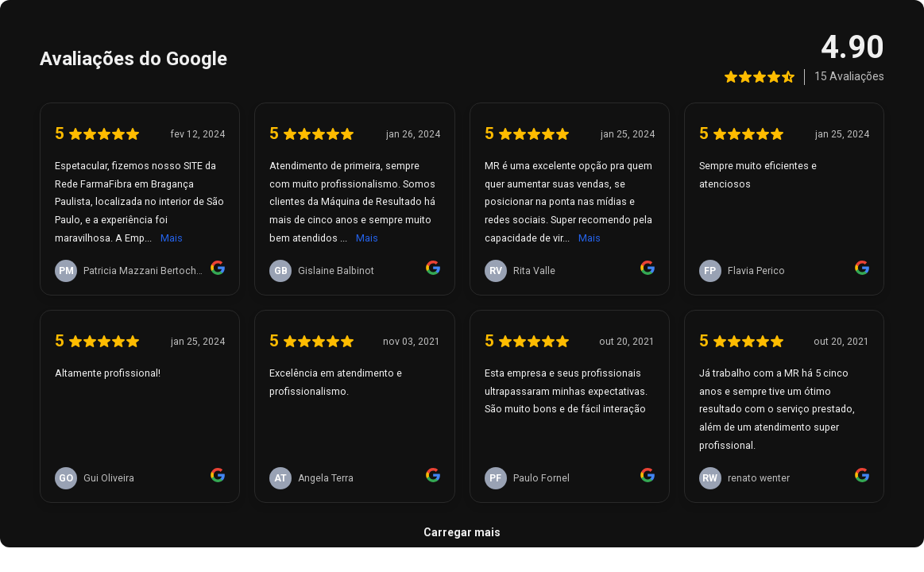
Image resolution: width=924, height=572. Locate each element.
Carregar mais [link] (462, 532)
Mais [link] (172, 238)
